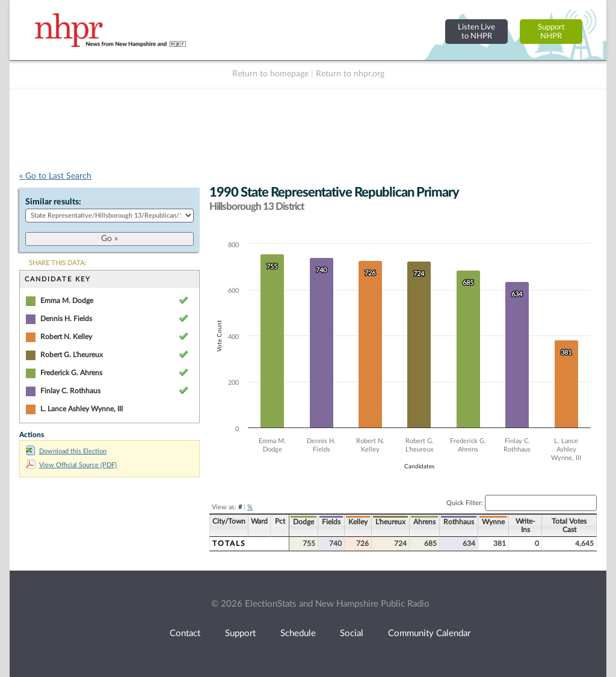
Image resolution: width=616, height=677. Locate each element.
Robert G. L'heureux (72, 355)
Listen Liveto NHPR (476, 32)
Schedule (298, 633)
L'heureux (390, 522)
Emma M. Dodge (67, 301)
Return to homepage (270, 74)
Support (240, 633)
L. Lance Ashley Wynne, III (82, 409)
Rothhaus (459, 522)
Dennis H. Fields (66, 319)
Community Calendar (429, 633)
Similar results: (53, 202)
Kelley (358, 522)
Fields (331, 522)
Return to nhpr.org (350, 74)
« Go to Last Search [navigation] (55, 176)
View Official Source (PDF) (71, 465)
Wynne (493, 522)
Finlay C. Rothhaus (70, 391)
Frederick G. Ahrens (71, 373)
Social (352, 633)
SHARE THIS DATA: (57, 263)
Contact (185, 633)
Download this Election (66, 451)
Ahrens (424, 522)
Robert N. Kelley (66, 337)
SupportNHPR (551, 32)
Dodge (303, 522)
